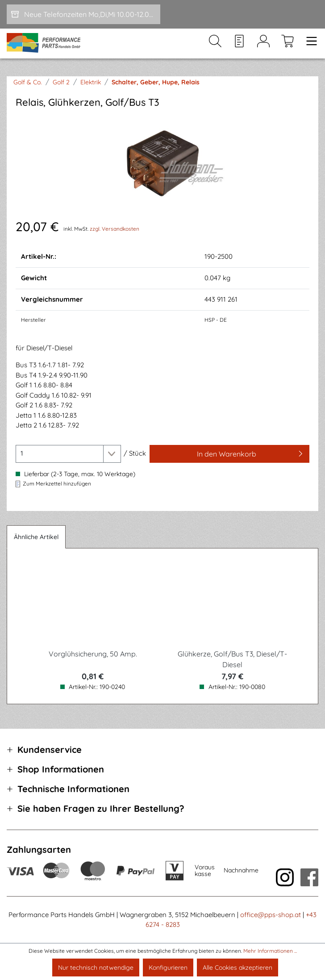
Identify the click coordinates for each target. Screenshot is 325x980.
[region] (162, 163)
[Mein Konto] (263, 44)
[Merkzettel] (239, 44)
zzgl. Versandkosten (115, 229)
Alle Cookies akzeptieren (237, 968)
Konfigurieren (168, 968)
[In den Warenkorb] (229, 454)
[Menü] (309, 44)
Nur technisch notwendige (96, 968)
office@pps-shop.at (271, 915)
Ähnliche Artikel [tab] (36, 537)
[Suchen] (215, 44)
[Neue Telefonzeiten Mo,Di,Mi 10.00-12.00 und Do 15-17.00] (83, 14)
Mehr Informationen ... (270, 951)
